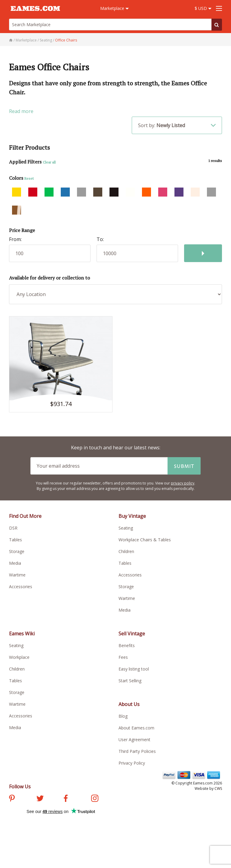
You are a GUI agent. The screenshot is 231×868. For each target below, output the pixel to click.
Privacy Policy (132, 763)
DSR (13, 528)
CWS (218, 789)
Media (15, 563)
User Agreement (134, 740)
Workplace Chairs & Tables (145, 540)
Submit (184, 466)
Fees (123, 657)
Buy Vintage (132, 516)
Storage (17, 551)
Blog (123, 716)
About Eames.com (136, 728)
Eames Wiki (22, 634)
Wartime (17, 575)
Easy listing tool (134, 669)
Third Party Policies (137, 751)
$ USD (203, 8)
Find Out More (25, 516)
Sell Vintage (132, 634)
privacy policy (183, 483)
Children (126, 551)
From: (15, 239)
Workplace (19, 657)
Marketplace (114, 8)
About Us (129, 704)
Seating (126, 528)
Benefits (127, 645)
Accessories (21, 587)
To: (100, 239)
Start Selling (130, 681)
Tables (15, 540)
